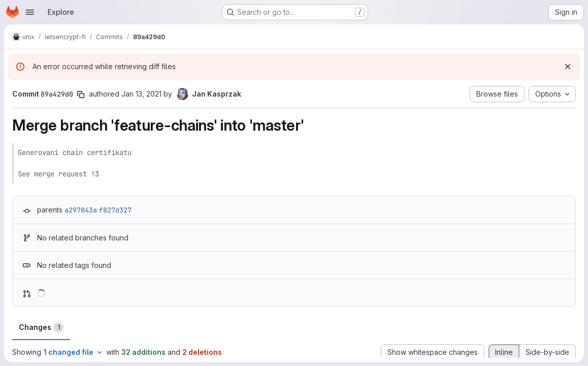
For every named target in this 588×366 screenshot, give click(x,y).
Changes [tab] (41, 327)
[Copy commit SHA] (81, 95)
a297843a (81, 210)
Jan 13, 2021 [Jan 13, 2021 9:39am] (141, 94)
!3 (95, 174)
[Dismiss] (568, 67)
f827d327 (115, 210)
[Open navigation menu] (30, 12)
